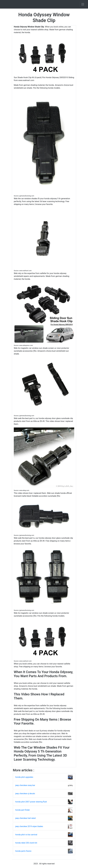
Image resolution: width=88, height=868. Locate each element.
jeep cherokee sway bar (25, 785)
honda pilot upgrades (24, 777)
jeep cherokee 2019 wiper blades (29, 826)
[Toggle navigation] (83, 4)
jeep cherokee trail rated (25, 818)
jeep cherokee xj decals (25, 794)
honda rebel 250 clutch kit (26, 843)
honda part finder (23, 810)
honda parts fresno (23, 851)
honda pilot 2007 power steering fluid (31, 802)
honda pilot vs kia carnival (26, 835)
